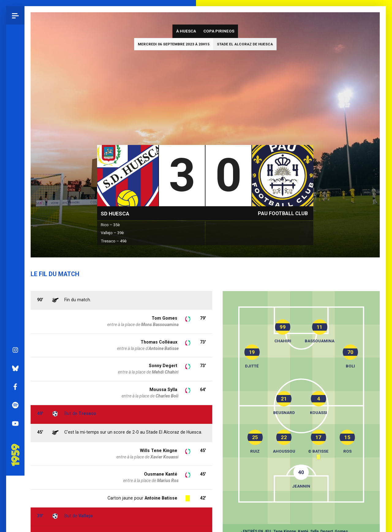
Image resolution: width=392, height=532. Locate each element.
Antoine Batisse (161, 498)
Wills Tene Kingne (159, 450)
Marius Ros (168, 481)
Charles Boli (167, 396)
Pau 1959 (17, 283)
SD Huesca (115, 214)
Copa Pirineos (219, 31)
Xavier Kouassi (164, 457)
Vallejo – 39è (112, 233)
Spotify (15, 242)
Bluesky (15, 205)
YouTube (15, 260)
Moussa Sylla (163, 389)
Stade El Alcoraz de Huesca (245, 44)
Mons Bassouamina (160, 325)
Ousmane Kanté (161, 474)
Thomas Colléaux (159, 342)
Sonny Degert (163, 366)
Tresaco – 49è (114, 241)
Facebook (15, 224)
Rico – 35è (110, 225)
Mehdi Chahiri (165, 372)
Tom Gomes (164, 318)
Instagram (15, 187)
